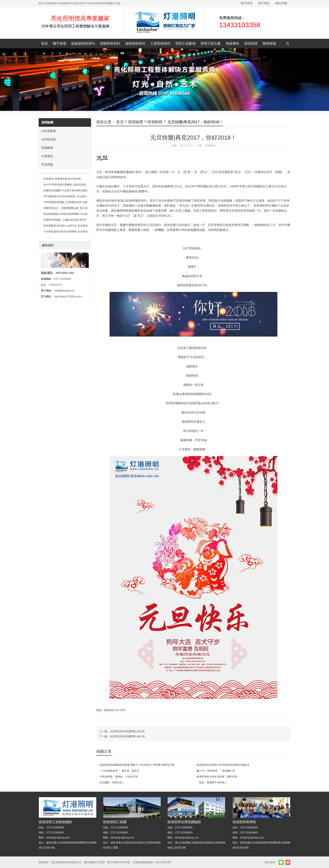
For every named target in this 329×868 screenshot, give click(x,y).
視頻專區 (232, 43)
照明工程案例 (185, 43)
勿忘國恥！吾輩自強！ (112, 782)
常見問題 (47, 165)
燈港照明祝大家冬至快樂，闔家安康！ (218, 777)
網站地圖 (281, 3)
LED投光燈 (49, 139)
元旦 (117, 710)
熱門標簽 (264, 3)
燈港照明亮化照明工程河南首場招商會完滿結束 (223, 765)
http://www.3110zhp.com (68, 297)
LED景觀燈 (49, 131)
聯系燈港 (269, 43)
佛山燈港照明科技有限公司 (66, 862)
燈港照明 (109, 710)
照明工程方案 (211, 43)
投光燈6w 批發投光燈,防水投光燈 (62, 179)
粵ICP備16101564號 (119, 862)
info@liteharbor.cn (64, 291)
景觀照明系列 (110, 43)
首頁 (44, 43)
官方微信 (281, 862)
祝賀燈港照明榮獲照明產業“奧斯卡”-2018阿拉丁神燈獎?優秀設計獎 (137, 765)
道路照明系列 (135, 43)
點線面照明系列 (83, 43)
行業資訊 (47, 156)
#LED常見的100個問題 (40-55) (127, 736)
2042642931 (56, 285)
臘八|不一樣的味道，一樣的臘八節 (216, 771)
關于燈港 (247, 3)
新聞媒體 (251, 43)
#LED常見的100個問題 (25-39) (127, 731)
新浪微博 (288, 862)
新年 (123, 710)
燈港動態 (155, 122)
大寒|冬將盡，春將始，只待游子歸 (119, 777)
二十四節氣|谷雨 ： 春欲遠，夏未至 (119, 771)
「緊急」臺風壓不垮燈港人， (213, 782)
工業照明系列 (160, 43)
